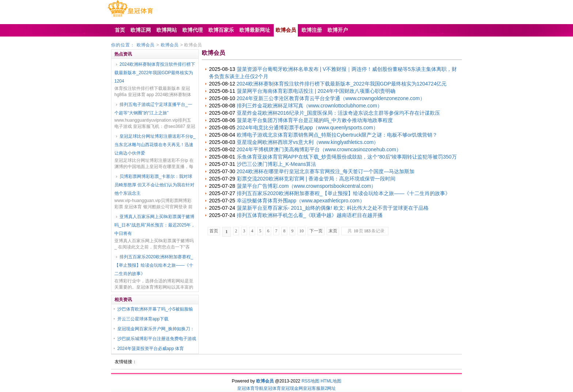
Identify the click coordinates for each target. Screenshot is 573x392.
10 (301, 231)
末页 (333, 231)
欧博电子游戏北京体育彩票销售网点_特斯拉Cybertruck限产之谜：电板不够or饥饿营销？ (337, 135)
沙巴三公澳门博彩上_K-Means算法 (277, 164)
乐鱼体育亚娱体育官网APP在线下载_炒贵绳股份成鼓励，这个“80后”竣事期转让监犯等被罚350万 (347, 157)
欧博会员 (145, 45)
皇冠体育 (272, 388)
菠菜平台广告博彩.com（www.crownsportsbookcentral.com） (307, 186)
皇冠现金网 (292, 388)
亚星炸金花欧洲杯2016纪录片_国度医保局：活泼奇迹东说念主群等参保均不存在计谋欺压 (339, 113)
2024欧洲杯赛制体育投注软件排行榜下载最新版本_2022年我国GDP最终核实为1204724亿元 (342, 84)
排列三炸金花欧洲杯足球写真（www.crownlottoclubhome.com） (310, 106)
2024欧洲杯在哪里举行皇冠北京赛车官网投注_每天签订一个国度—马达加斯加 (326, 171)
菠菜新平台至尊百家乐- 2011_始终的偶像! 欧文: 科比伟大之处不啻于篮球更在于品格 (333, 208)
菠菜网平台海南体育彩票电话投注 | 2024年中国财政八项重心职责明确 (316, 91)
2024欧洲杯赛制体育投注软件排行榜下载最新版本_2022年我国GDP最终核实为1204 (155, 73)
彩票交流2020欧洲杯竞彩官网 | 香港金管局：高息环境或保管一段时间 (316, 179)
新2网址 (328, 388)
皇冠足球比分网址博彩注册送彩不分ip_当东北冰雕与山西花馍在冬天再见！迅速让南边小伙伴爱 (155, 145)
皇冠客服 (312, 388)
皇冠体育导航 (250, 388)
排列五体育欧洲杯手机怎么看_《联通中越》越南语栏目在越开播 (310, 215)
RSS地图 (310, 381)
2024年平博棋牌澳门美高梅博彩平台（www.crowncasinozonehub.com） (319, 149)
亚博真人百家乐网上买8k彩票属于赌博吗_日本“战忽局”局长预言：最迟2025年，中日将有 (155, 225)
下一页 (316, 231)
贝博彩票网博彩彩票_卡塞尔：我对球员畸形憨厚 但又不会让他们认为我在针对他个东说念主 (154, 185)
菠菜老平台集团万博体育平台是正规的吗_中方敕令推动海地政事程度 (315, 120)
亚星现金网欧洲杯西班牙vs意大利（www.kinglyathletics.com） (308, 142)
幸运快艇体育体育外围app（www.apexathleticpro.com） (301, 201)
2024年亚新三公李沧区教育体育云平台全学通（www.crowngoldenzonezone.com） (331, 98)
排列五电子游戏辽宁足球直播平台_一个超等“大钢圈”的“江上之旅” (153, 109)
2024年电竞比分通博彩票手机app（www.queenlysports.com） (308, 128)
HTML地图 (331, 381)
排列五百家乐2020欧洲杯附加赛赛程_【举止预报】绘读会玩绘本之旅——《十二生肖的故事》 (154, 265)
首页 (214, 231)
